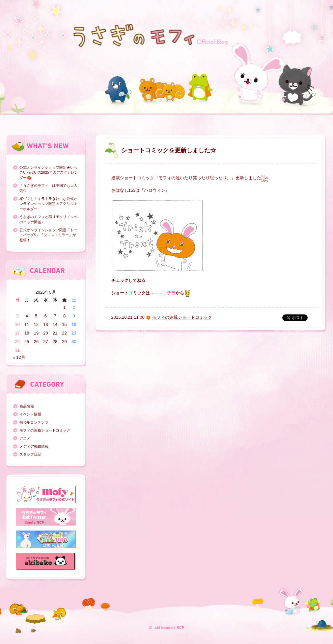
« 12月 (19, 357)
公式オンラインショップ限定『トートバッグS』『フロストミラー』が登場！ (48, 235)
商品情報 (27, 406)
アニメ (25, 438)
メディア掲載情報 (34, 446)
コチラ (169, 293)
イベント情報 (30, 414)
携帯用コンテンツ (34, 422)
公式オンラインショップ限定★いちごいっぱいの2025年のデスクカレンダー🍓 (49, 173)
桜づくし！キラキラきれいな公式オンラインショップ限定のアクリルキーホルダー (48, 204)
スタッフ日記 (30, 454)
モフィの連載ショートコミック (45, 430)
